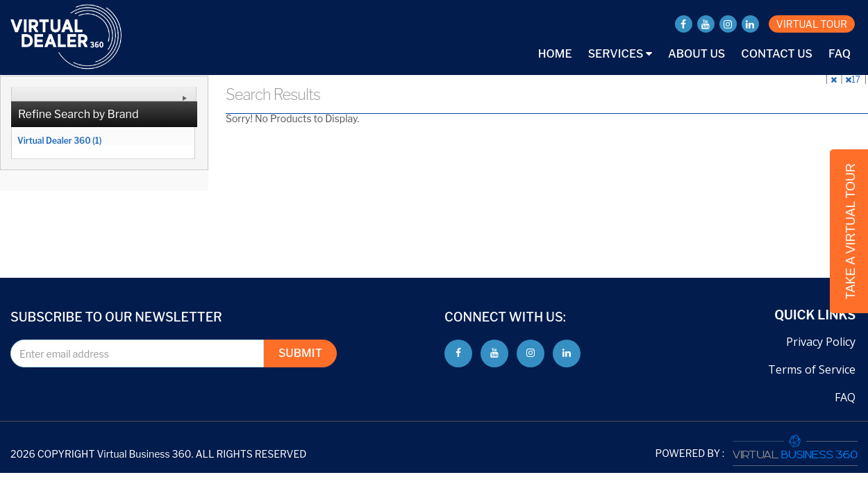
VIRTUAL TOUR (812, 24)
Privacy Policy (821, 342)
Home (555, 54)
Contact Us (777, 54)
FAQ (840, 54)
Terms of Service (812, 369)
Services (620, 54)
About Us (696, 54)
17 (853, 80)
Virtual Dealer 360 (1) (59, 140)
